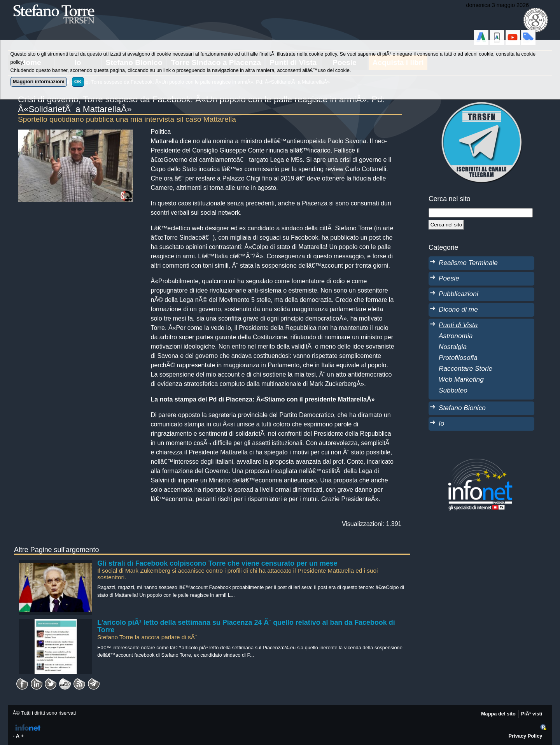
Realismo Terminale (468, 263)
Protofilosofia (458, 358)
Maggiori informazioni (39, 82)
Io (441, 423)
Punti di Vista (458, 325)
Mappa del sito (498, 714)
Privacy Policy (526, 736)
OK (78, 82)
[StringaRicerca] (481, 213)
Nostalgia (453, 347)
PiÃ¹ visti (532, 714)
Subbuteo (453, 390)
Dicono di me (458, 309)
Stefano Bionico (462, 408)
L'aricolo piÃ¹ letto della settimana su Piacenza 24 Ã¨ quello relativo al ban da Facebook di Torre (246, 626)
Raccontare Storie (465, 368)
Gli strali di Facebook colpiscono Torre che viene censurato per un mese (217, 563)
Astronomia (456, 336)
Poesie (449, 278)
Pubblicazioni (458, 294)
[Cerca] (446, 224)
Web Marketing (461, 379)
